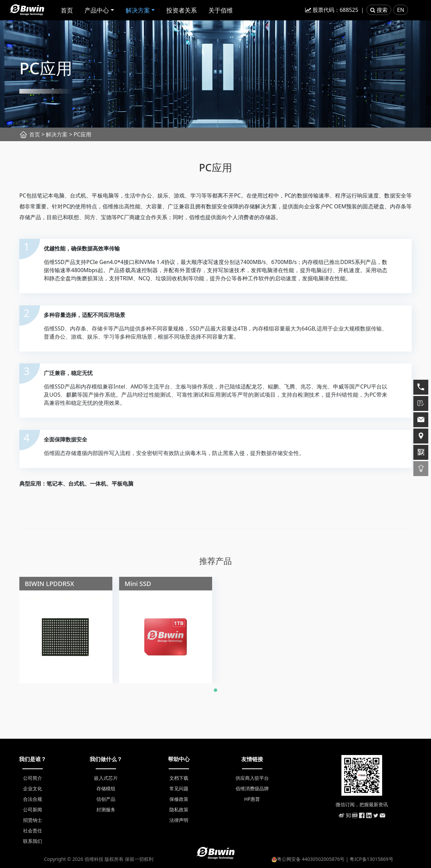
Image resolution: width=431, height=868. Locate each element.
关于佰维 (221, 10)
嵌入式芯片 (106, 778)
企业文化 (33, 788)
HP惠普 (252, 799)
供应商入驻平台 (252, 778)
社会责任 (33, 831)
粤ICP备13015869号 (371, 859)
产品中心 (97, 10)
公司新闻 (33, 809)
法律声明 (179, 820)
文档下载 (179, 778)
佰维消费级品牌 (252, 788)
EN (401, 10)
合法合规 (33, 799)
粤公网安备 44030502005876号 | (311, 859)
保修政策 (179, 799)
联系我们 (33, 841)
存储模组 (106, 788)
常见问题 (179, 788)
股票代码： (332, 10)
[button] (215, 694)
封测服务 (106, 809)
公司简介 (33, 778)
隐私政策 (179, 809)
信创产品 (106, 799)
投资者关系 (182, 10)
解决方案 (138, 10)
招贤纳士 (33, 820)
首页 (67, 10)
